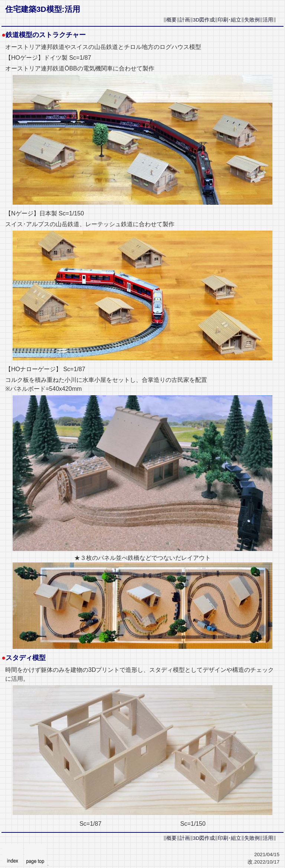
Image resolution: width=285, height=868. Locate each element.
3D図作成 (204, 20)
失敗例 (252, 20)
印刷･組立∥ (231, 20)
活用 (268, 20)
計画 (185, 20)
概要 (171, 20)
